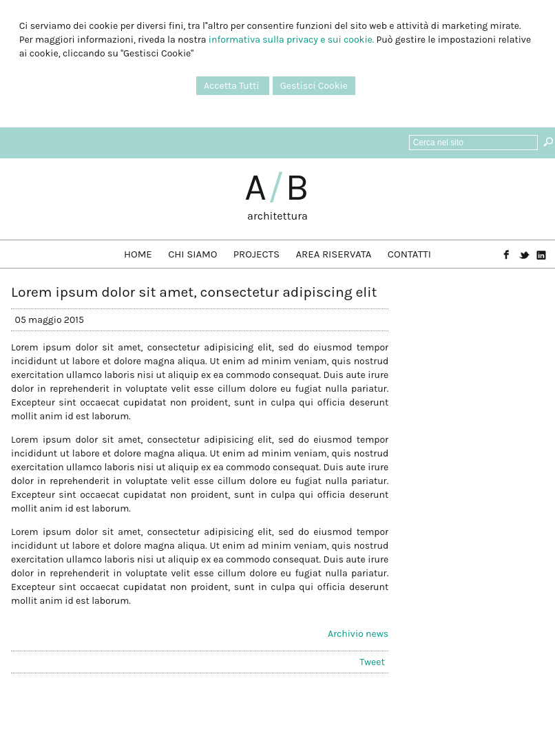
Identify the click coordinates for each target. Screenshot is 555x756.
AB (277, 187)
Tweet (372, 662)
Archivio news (358, 634)
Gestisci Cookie (314, 86)
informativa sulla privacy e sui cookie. (291, 40)
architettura (277, 216)
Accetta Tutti (233, 86)
